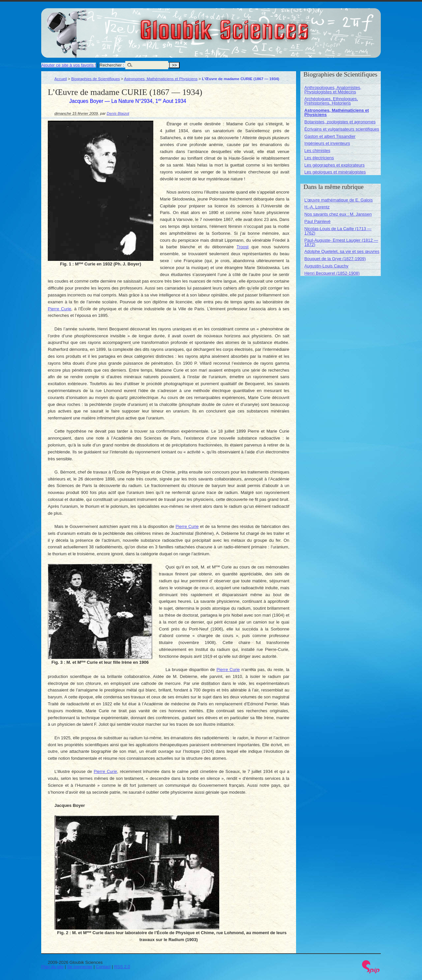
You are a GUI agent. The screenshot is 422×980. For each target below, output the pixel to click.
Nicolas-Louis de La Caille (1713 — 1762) (338, 231)
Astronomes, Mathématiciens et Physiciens (161, 79)
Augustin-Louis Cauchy (326, 266)
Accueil (61, 79)
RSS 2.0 (122, 967)
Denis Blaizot (118, 113)
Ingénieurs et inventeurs (327, 143)
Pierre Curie (60, 309)
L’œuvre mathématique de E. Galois (338, 200)
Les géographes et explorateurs (334, 165)
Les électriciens (319, 158)
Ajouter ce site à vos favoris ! (69, 65)
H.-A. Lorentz (317, 207)
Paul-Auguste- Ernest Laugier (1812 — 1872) (341, 242)
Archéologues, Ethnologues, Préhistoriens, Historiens (331, 101)
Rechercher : (112, 65)
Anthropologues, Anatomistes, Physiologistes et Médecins (333, 90)
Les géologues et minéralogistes (335, 172)
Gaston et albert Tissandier (330, 136)
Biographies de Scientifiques (96, 79)
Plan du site (52, 967)
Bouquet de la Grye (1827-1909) (335, 259)
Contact (103, 967)
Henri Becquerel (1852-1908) (332, 273)
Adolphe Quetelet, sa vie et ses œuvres (342, 251)
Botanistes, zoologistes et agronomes (340, 122)
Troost (243, 247)
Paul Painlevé (317, 221)
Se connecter (80, 967)
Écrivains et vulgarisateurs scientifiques (342, 129)
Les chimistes (317, 151)
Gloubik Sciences (262, 26)
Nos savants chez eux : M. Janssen (338, 214)
